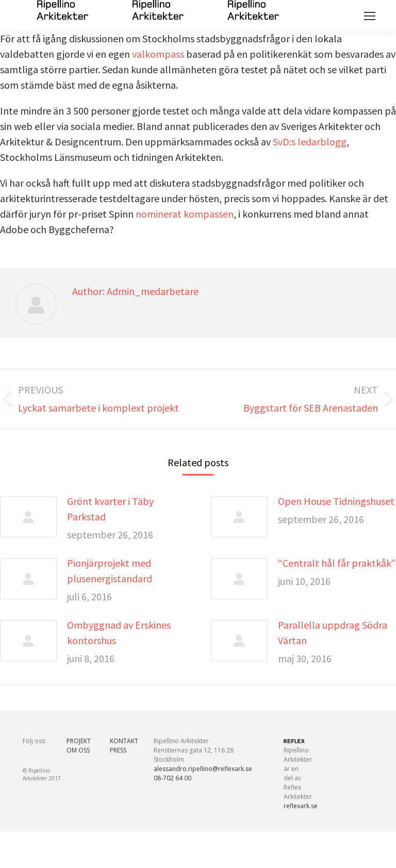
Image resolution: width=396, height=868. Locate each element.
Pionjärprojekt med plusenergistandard (110, 571)
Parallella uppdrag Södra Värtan (333, 633)
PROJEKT (79, 741)
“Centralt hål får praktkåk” (337, 563)
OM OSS (78, 750)
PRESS (118, 750)
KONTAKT (124, 741)
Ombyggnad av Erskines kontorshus (119, 633)
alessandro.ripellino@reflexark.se (203, 769)
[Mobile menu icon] (370, 16)
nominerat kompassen (185, 214)
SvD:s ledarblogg (310, 142)
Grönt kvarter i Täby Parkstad (110, 509)
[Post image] (28, 517)
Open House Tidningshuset (336, 501)
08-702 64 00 (172, 778)
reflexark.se (301, 806)
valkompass (159, 54)
